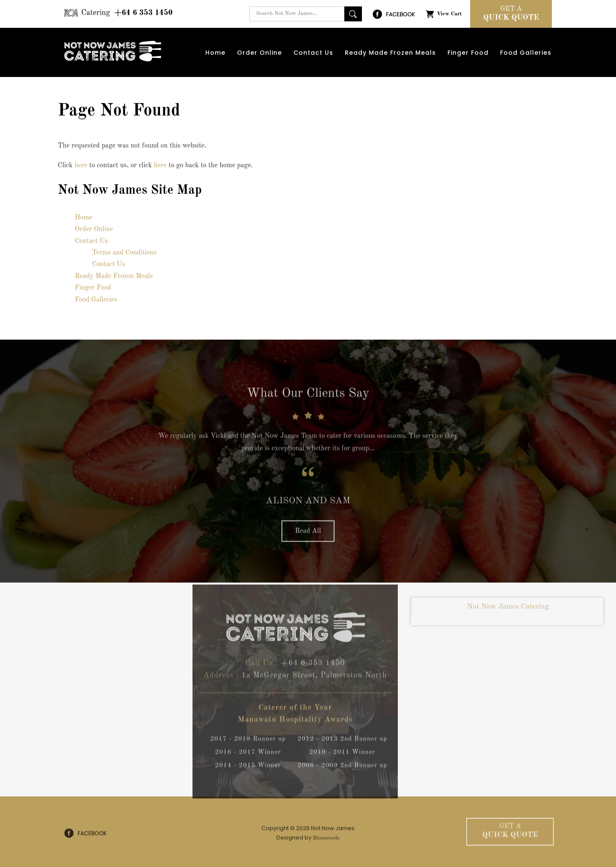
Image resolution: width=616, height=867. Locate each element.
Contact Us (313, 53)
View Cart (449, 14)
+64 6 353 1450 (127, 13)
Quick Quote (511, 13)
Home (215, 53)
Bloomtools (326, 841)
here (81, 166)
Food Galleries (526, 53)
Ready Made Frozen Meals (390, 53)
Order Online (259, 53)
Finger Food (468, 53)
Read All (308, 534)
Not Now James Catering (508, 609)
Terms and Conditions (124, 253)
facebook (394, 14)
